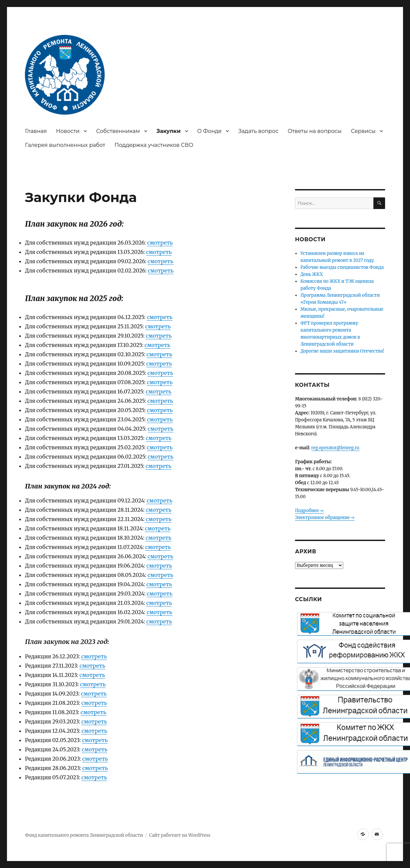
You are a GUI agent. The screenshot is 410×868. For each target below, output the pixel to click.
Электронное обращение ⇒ (325, 518)
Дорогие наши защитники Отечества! (342, 351)
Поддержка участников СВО (154, 145)
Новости (68, 131)
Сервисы (363, 131)
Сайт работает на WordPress (180, 835)
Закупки (168, 131)
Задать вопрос (258, 131)
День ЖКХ (312, 274)
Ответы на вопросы (315, 131)
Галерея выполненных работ (65, 145)
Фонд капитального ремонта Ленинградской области (84, 835)
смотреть (160, 243)
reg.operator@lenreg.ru (335, 448)
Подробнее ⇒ (309, 511)
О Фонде (210, 131)
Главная (36, 131)
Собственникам (118, 131)
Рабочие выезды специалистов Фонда (342, 267)
